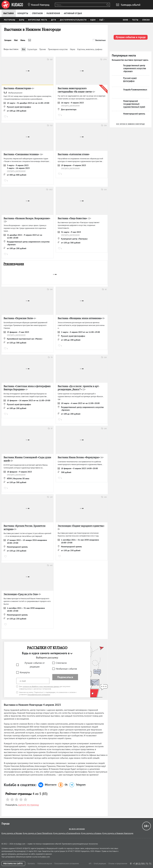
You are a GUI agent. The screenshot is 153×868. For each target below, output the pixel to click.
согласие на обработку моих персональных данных (41, 686)
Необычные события (66, 669)
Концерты (25, 672)
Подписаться (65, 677)
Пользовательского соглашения (39, 694)
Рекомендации (14, 264)
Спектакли (61, 663)
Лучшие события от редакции (35, 665)
